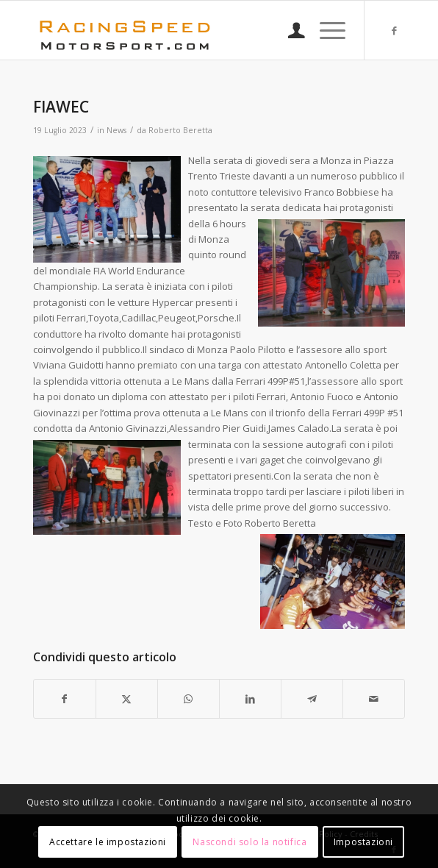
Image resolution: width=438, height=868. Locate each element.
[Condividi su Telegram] (312, 699)
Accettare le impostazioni (108, 842)
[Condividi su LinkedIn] (250, 699)
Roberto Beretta (180, 130)
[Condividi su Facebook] (65, 699)
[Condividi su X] (127, 699)
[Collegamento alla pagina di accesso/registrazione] (289, 30)
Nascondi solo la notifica (249, 842)
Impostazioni (363, 842)
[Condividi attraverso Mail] (374, 699)
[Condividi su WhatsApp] (189, 699)
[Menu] (325, 30)
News (116, 130)
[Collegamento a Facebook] (394, 31)
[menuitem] (289, 30)
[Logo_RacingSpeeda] (182, 30)
